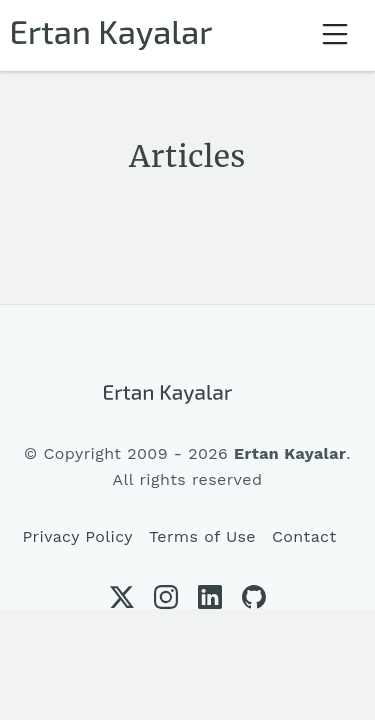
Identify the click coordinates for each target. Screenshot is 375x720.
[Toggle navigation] (335, 36)
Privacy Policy (77, 536)
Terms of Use (202, 536)
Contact (304, 536)
